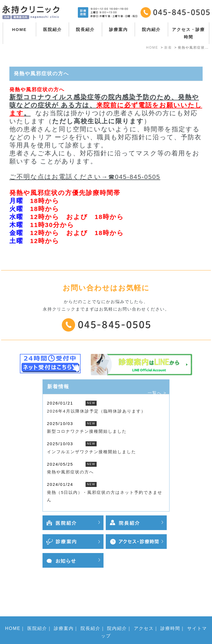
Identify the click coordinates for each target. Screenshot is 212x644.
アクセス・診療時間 (188, 33)
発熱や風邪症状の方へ (70, 472)
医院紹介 (52, 29)
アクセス (144, 607)
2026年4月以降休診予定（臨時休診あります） (96, 411)
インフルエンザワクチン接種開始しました (92, 452)
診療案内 (118, 29)
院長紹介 (85, 29)
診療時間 (170, 607)
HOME (19, 29)
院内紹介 (151, 29)
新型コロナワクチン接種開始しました (87, 431)
